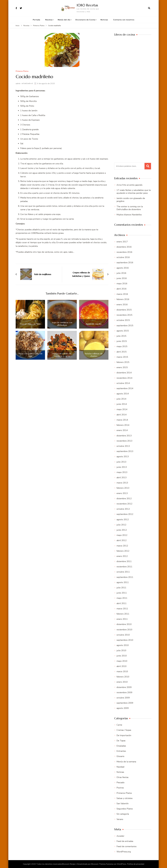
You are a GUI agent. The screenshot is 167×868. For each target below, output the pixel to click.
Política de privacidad (136, 864)
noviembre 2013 (124, 441)
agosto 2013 (123, 457)
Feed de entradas (125, 841)
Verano (120, 819)
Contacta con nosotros (124, 20)
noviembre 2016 (124, 252)
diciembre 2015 (124, 310)
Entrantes (121, 751)
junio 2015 (122, 341)
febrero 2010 (123, 677)
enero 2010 (122, 682)
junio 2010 (122, 656)
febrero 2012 (123, 551)
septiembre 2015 (125, 326)
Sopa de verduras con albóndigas (62, 324)
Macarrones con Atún (30, 324)
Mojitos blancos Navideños (129, 215)
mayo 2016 (122, 284)
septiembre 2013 (125, 451)
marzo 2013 (122, 483)
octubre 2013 (123, 446)
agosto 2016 (123, 268)
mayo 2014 (122, 409)
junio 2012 (122, 530)
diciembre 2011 (124, 561)
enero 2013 (122, 493)
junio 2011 (122, 593)
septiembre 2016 (125, 263)
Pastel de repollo (94, 324)
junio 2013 (122, 467)
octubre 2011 (123, 572)
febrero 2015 (123, 362)
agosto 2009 (123, 708)
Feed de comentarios (127, 846)
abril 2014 (122, 415)
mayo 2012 (122, 535)
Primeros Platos (22, 71)
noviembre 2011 (124, 567)
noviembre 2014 (124, 378)
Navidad (120, 767)
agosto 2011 (123, 582)
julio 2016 (121, 273)
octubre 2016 (123, 257)
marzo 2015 (122, 357)
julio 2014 (121, 399)
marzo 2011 (122, 609)
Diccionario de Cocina (85, 20)
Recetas (49, 20)
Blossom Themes (98, 864)
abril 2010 (122, 666)
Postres (120, 788)
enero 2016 (122, 305)
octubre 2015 (123, 320)
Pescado (120, 782)
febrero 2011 (123, 614)
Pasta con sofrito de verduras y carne (62, 355)
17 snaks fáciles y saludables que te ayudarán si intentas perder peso (134, 192)
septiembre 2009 (125, 703)
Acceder (120, 836)
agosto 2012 (123, 520)
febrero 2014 (123, 425)
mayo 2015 (122, 346)
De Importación (124, 735)
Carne (119, 725)
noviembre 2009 (124, 692)
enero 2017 (122, 242)
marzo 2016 (122, 294)
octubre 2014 (123, 383)
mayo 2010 (122, 661)
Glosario (120, 756)
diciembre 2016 (124, 247)
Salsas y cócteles (125, 798)
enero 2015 (122, 367)
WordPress (121, 864)
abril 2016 (122, 289)
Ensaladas (121, 746)
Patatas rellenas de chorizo (94, 355)
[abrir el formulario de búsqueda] (149, 8)
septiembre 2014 (125, 388)
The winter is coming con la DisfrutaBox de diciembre (130, 208)
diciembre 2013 (124, 436)
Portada (36, 20)
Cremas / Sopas (124, 730)
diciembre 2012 (124, 499)
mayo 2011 (122, 598)
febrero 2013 (123, 488)
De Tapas (121, 741)
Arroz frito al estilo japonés (129, 185)
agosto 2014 (123, 394)
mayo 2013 (122, 472)
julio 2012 (121, 525)
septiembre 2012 (125, 514)
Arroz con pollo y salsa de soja (30, 355)
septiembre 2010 (125, 640)
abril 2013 (122, 478)
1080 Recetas (87, 5)
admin (18, 84)
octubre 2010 (123, 635)
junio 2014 (122, 404)
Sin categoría (123, 814)
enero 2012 (122, 556)
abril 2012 (122, 540)
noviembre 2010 (124, 630)
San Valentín (123, 803)
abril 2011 (122, 603)
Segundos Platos (125, 809)
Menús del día (64, 20)
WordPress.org (124, 852)
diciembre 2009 (124, 687)
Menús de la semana (126, 762)
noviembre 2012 (124, 504)
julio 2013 (121, 462)
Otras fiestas (123, 777)
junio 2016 (122, 278)
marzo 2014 (122, 420)
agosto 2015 (123, 331)
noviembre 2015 (124, 315)
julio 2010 (121, 650)
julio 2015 (121, 336)
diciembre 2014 (124, 373)
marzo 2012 (122, 546)
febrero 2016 (123, 299)
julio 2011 (121, 588)
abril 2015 (122, 352)
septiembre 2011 (125, 577)
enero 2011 (122, 619)
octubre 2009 (123, 698)
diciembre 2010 (124, 624)
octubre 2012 (123, 509)
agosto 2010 (123, 645)
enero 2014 (122, 430)
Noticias (104, 20)
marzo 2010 (122, 671)
